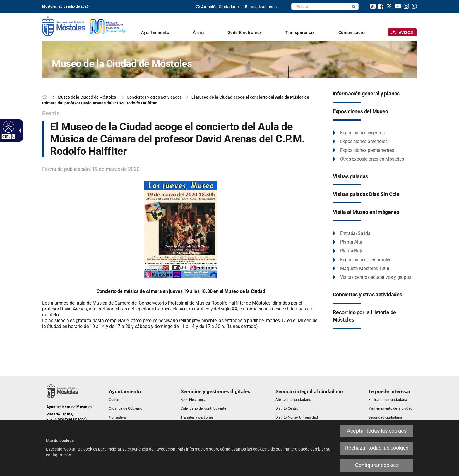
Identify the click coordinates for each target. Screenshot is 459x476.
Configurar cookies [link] (377, 465)
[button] (354, 7)
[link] (217, 7)
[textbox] (320, 7)
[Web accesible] (8, 126)
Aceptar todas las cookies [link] (377, 431)
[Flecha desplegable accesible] (19, 130)
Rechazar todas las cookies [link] (377, 448)
